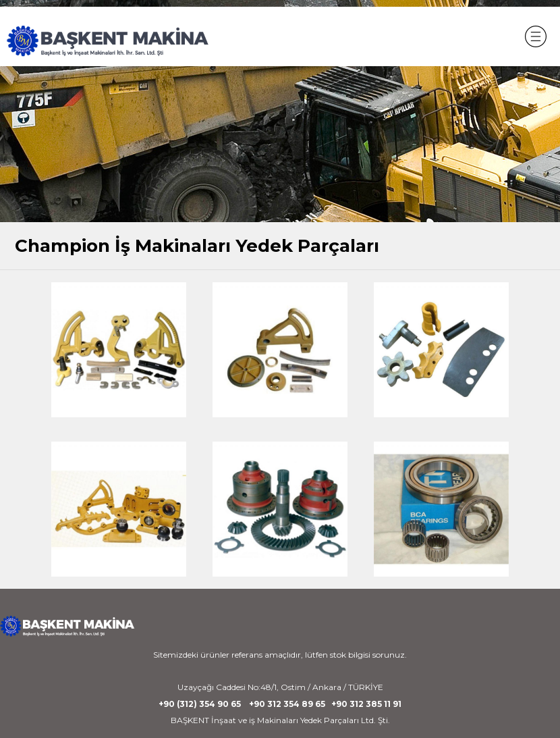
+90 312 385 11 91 (366, 704)
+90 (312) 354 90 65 (200, 704)
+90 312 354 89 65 (287, 704)
